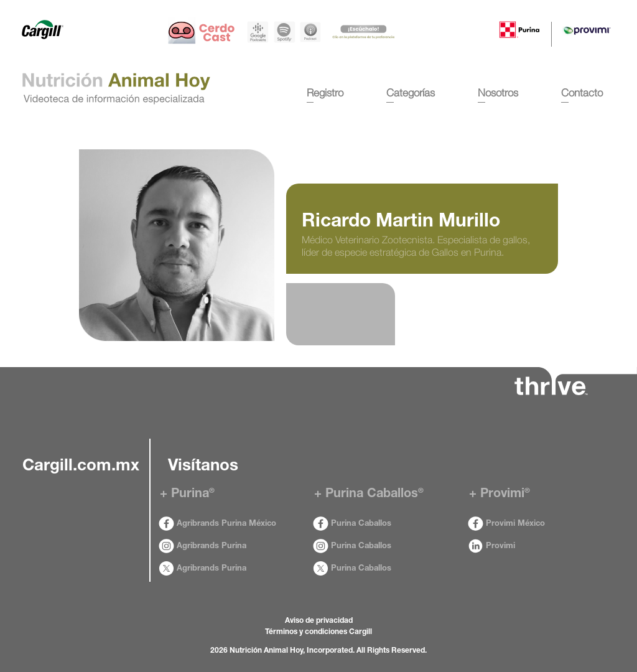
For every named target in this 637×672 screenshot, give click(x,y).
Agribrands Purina (202, 547)
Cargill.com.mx (81, 467)
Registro (325, 93)
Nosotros (498, 93)
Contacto (582, 93)
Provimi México (506, 524)
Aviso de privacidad (319, 621)
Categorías (411, 93)
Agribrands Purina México (217, 524)
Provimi (491, 547)
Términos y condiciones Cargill (318, 632)
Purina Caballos (352, 524)
